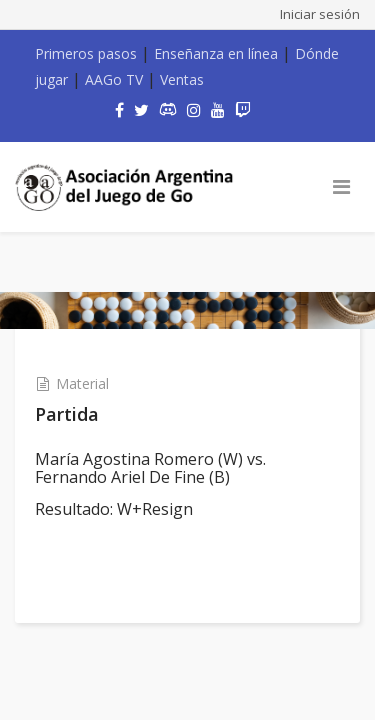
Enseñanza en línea (216, 53)
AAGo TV (114, 79)
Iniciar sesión (320, 14)
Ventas (182, 79)
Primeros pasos (86, 53)
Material (82, 383)
